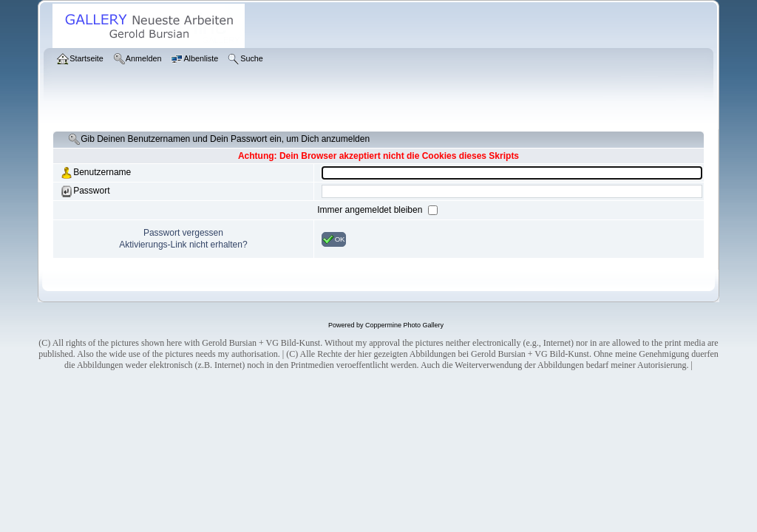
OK (334, 239)
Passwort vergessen (183, 233)
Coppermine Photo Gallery (404, 325)
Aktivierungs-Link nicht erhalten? (183, 245)
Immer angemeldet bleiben (371, 210)
